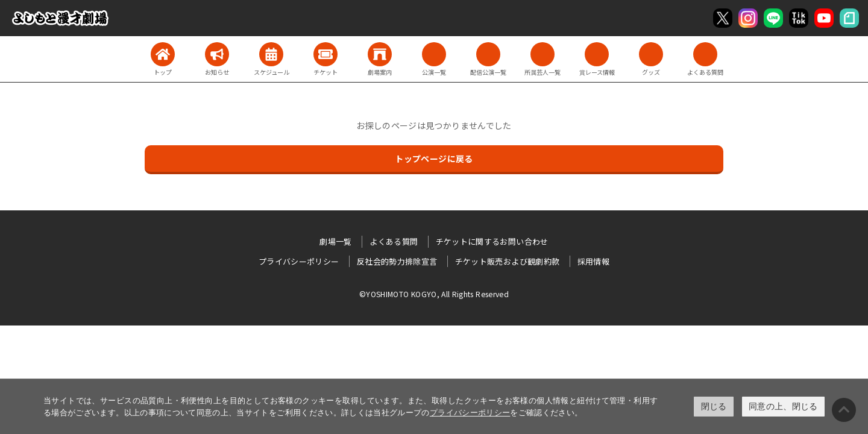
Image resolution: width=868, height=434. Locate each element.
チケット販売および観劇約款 (508, 261)
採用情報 (593, 261)
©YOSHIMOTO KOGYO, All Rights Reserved (434, 294)
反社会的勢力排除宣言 (397, 261)
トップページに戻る (434, 159)
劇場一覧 (335, 241)
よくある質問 (394, 241)
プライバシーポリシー (470, 413)
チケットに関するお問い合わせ (492, 241)
